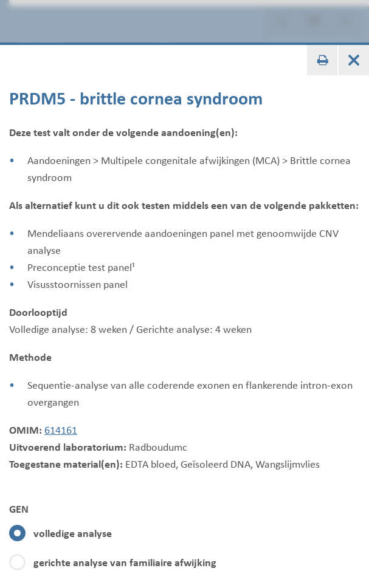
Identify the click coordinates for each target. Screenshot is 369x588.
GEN (19, 509)
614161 (61, 430)
